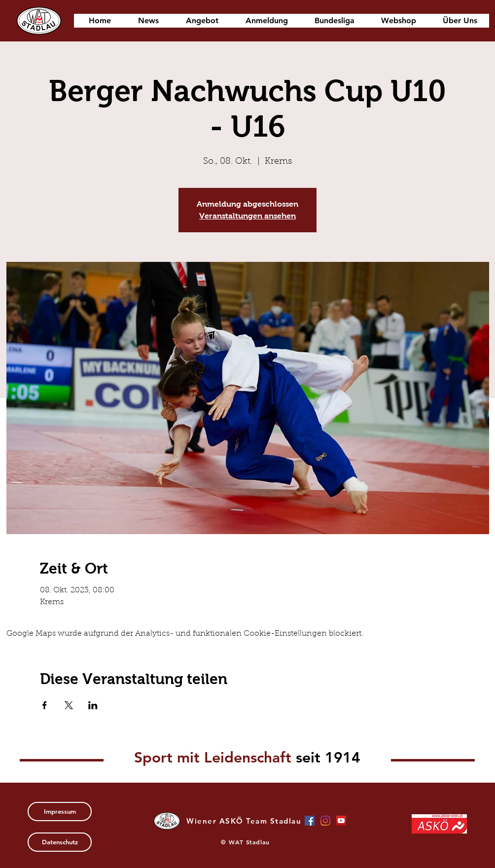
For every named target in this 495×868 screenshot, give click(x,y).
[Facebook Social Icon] (310, 821)
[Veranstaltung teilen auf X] (69, 705)
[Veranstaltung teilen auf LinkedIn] (93, 705)
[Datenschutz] (60, 842)
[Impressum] (60, 812)
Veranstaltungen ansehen (247, 216)
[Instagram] (325, 821)
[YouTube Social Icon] (341, 821)
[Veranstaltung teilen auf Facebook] (45, 705)
